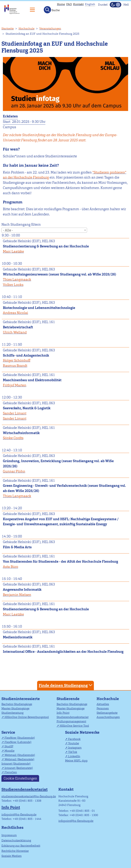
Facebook (74, 739)
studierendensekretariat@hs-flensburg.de (29, 796)
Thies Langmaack (17, 280)
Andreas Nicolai (15, 313)
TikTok (73, 752)
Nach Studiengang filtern (21, 225)
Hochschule (26, 29)
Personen (103, 708)
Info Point (63, 713)
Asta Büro (11, 567)
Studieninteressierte (21, 699)
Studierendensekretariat (73, 717)
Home (61, 4)
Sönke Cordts (13, 438)
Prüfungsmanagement (71, 721)
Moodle (9, 751)
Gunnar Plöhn (14, 471)
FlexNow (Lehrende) (18, 742)
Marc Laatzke (13, 251)
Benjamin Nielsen (17, 595)
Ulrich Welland (15, 332)
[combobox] (44, 230)
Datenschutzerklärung (16, 840)
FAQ (69, 4)
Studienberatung (12, 713)
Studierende (68, 699)
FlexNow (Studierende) (20, 738)
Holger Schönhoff (17, 360)
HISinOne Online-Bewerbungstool (27, 717)
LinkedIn (74, 756)
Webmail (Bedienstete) (19, 759)
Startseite (8, 29)
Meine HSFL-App (76, 761)
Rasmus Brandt (15, 366)
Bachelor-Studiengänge (17, 704)
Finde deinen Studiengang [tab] (66, 685)
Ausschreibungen (108, 717)
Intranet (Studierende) (16, 764)
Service (8, 732)
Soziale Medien (12, 856)
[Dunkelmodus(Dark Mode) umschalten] (116, 5)
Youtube (74, 743)
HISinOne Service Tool (74, 726)
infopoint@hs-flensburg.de (19, 815)
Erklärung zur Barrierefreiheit (21, 846)
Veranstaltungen (50, 29)
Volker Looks (13, 285)
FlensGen (11, 772)
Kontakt (78, 4)
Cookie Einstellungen (20, 778)
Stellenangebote (107, 713)
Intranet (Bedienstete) (19, 768)
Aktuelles (103, 704)
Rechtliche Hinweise (15, 851)
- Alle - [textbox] (8, 230)
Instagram (75, 748)
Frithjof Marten (15, 385)
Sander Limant (15, 413)
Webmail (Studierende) (20, 755)
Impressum (9, 835)
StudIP (9, 746)
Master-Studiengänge (15, 708)
